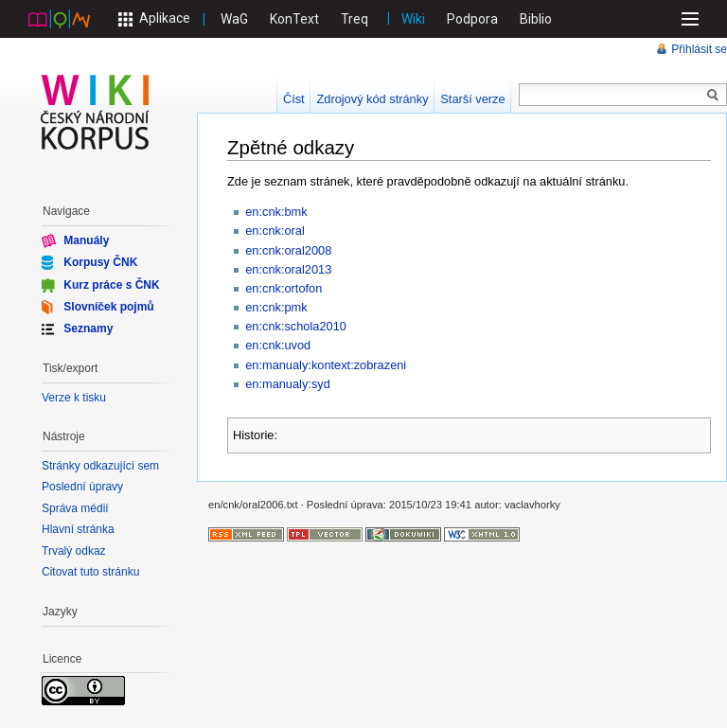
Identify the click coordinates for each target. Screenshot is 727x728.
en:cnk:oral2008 (288, 250)
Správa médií (75, 508)
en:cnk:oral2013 (288, 269)
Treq (355, 19)
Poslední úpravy (82, 487)
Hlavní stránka (78, 529)
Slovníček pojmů (108, 307)
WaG (234, 19)
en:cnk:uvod (278, 345)
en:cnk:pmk (276, 307)
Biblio (536, 19)
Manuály (86, 240)
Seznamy (88, 328)
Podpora (472, 19)
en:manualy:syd (288, 384)
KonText (294, 19)
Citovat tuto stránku (90, 572)
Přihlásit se (699, 49)
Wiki (413, 19)
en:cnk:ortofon (284, 288)
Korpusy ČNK (100, 262)
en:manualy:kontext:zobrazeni (326, 365)
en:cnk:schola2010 (296, 326)
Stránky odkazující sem (100, 466)
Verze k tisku (74, 398)
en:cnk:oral (275, 231)
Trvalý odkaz (74, 551)
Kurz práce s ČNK (111, 284)
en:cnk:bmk (276, 212)
